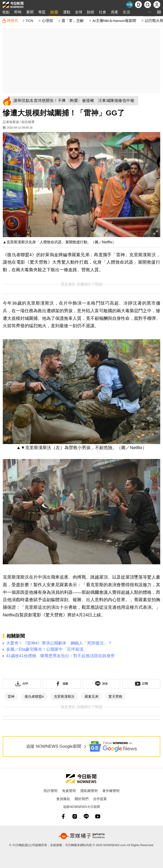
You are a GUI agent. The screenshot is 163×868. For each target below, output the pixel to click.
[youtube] (98, 816)
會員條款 (63, 799)
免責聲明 (69, 791)
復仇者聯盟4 (34, 696)
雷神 (11, 696)
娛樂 (54, 12)
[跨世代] (10, 21)
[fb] (63, 816)
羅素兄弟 (92, 696)
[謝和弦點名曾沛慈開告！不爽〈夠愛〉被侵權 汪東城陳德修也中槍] (75, 101)
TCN (29, 21)
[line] (86, 816)
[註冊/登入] (157, 5)
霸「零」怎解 (73, 21)
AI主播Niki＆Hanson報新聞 (114, 21)
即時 (18, 12)
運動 (67, 12)
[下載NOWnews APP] (138, 5)
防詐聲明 (51, 791)
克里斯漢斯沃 (64, 696)
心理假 (47, 21)
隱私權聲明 (89, 791)
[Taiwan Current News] (129, 5)
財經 (91, 12)
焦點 (6, 12)
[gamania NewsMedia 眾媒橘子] (82, 836)
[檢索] (148, 5)
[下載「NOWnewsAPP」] (22, 684)
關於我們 (82, 799)
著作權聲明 (111, 791)
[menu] (159, 12)
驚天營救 (115, 696)
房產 (114, 12)
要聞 (30, 12)
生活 (126, 12)
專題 (42, 12)
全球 (79, 12)
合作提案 (100, 799)
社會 (103, 12)
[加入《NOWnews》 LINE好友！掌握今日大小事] (102, 684)
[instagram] (75, 816)
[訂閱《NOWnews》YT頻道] (141, 684)
